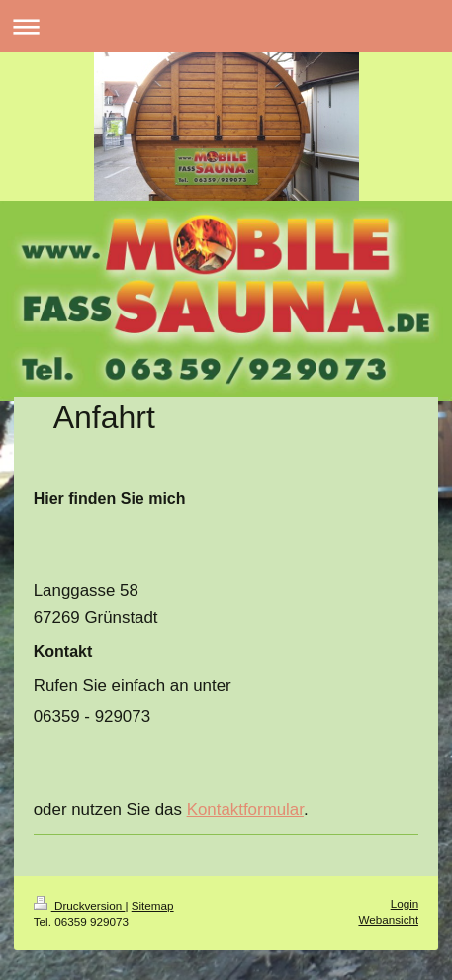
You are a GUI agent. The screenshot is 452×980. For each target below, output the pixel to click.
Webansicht (388, 919)
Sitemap (153, 905)
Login (405, 903)
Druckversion (80, 905)
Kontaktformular (245, 809)
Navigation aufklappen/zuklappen (226, 26)
